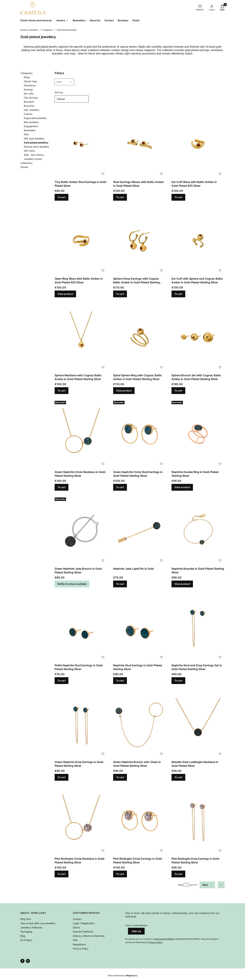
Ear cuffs (29, 94)
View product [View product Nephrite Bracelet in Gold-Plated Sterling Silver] (182, 584)
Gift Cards (29, 151)
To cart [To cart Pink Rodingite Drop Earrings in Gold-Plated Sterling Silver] (178, 874)
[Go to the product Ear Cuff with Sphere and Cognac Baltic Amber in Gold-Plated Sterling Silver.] (198, 241)
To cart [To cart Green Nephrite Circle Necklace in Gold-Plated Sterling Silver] (62, 487)
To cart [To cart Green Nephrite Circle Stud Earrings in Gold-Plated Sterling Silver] (120, 487)
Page (180, 885)
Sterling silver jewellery (36, 147)
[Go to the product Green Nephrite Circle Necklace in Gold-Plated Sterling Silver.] (81, 434)
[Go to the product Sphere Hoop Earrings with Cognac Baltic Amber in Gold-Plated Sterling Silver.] (140, 241)
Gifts (26, 134)
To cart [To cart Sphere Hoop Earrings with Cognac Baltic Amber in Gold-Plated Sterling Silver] (120, 294)
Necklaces (30, 85)
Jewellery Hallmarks (31, 927)
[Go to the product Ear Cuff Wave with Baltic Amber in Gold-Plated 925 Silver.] (198, 144)
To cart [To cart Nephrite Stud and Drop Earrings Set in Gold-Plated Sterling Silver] (178, 681)
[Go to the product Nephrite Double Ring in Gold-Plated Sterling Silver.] (198, 434)
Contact (77, 919)
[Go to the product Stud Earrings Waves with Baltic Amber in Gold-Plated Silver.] (140, 144)
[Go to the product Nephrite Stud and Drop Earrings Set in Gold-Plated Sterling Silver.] (198, 627)
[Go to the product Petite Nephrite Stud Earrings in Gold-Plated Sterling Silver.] (81, 627)
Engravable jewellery (35, 118)
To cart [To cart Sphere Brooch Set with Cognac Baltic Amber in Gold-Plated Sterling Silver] (178, 391)
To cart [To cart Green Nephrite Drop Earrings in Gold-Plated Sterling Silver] (62, 777)
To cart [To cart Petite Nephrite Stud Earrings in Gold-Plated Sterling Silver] (62, 681)
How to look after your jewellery (38, 923)
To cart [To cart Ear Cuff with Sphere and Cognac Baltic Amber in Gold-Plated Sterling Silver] (178, 294)
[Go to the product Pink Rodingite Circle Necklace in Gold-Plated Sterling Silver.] (81, 821)
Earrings (28, 89)
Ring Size (26, 919)
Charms (28, 114)
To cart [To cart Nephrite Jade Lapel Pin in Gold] (120, 584)
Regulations (79, 944)
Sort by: (59, 92)
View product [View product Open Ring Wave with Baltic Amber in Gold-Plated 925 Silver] (65, 294)
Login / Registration (84, 923)
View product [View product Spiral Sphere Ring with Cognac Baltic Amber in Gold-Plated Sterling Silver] (124, 391)
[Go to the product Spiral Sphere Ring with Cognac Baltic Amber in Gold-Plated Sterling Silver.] (140, 337)
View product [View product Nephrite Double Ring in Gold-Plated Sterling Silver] (182, 487)
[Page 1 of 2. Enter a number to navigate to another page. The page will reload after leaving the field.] (186, 885)
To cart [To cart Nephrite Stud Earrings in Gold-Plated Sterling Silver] (120, 681)
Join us (136, 931)
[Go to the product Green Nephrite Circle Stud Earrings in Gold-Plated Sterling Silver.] (140, 434)
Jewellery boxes (33, 159)
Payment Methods (83, 932)
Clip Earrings (31, 98)
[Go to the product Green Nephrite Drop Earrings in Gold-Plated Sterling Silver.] (81, 724)
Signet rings (30, 81)
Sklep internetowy (121, 975)
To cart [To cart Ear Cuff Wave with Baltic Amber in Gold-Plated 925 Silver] (178, 197)
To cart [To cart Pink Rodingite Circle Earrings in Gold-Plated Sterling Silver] (120, 874)
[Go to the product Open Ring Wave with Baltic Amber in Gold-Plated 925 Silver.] (81, 241)
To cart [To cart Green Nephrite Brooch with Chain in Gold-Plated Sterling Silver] (120, 777)
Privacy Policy (81, 949)
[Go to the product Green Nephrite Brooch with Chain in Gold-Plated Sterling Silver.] (140, 724)
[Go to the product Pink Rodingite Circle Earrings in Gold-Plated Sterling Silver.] (140, 821)
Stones (24, 167)
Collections (26, 163)
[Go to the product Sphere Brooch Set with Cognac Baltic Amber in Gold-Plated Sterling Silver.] (198, 337)
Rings (27, 77)
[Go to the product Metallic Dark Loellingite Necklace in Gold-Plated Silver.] (198, 724)
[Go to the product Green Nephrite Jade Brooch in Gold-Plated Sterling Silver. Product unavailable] (81, 531)
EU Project (26, 940)
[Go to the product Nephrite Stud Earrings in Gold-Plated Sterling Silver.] (140, 627)
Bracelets (29, 102)
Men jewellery (31, 122)
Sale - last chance (34, 155)
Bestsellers (30, 130)
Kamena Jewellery (29, 30)
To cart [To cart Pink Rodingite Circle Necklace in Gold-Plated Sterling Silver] (62, 874)
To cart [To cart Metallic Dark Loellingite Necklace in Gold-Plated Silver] (178, 777)
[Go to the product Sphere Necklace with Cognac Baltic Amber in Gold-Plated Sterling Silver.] (81, 337)
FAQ (75, 940)
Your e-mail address (136, 925)
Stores (76, 927)
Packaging (26, 932)
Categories (47, 30)
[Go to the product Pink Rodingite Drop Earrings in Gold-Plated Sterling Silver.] (198, 821)
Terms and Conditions (164, 939)
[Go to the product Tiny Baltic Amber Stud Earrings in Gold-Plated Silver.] (81, 144)
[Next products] (207, 885)
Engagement (31, 126)
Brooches (29, 106)
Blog (23, 936)
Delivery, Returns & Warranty (89, 936)
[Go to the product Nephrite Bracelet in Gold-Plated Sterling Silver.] (198, 531)
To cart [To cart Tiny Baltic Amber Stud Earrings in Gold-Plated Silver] (62, 197)
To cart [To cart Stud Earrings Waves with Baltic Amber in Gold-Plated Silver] (120, 197)
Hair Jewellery (32, 110)
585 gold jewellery (34, 138)
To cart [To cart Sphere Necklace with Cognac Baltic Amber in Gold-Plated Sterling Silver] (62, 391)
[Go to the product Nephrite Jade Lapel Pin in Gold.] (140, 531)
